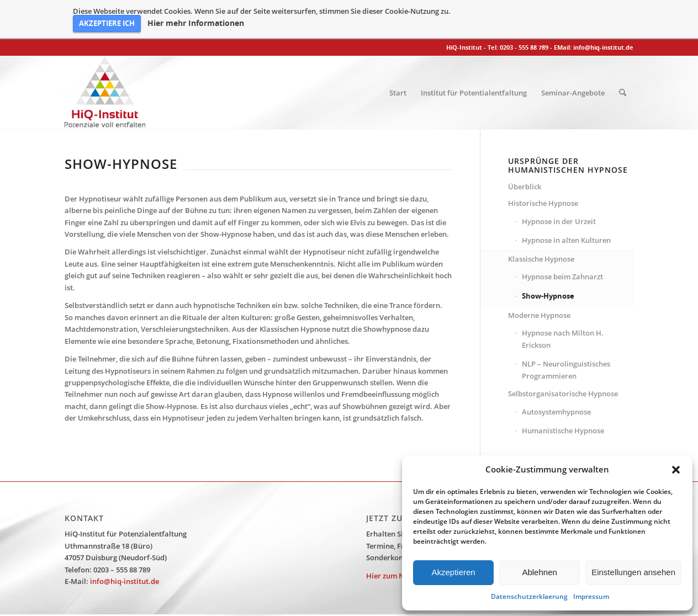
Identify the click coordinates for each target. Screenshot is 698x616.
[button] (676, 470)
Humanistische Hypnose (563, 391)
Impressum (591, 596)
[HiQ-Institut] (105, 54)
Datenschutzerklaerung (529, 596)
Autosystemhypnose (556, 372)
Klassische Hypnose (541, 219)
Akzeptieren (453, 572)
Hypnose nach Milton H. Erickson (563, 299)
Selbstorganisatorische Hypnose (563, 354)
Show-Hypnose (548, 256)
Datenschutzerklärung (377, 601)
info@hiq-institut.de (603, 8)
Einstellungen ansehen (633, 572)
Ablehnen (539, 572)
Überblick (525, 147)
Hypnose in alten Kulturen (566, 201)
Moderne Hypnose (539, 276)
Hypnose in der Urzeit (559, 182)
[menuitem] (398, 54)
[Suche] (623, 54)
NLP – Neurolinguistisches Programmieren (566, 330)
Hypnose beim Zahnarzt (562, 237)
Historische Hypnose (543, 164)
